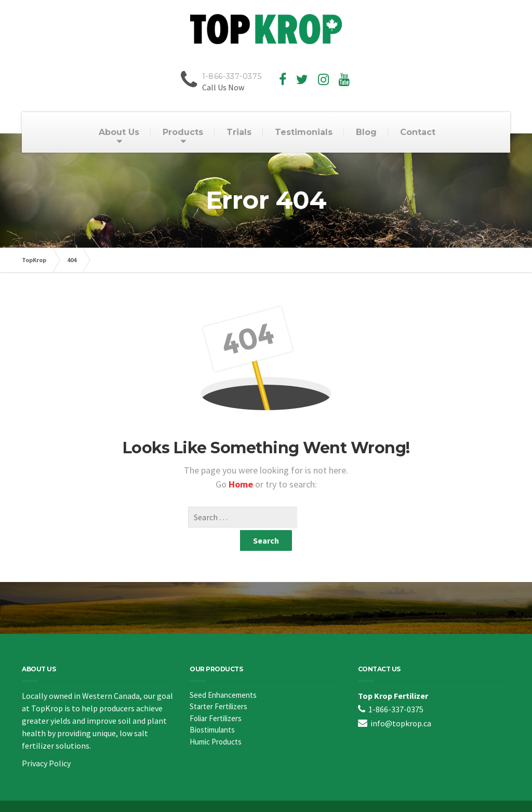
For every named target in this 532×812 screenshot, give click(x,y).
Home (242, 484)
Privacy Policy (46, 742)
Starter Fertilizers (218, 686)
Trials (239, 132)
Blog (366, 132)
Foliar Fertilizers (216, 698)
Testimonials (304, 132)
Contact (418, 132)
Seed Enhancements (223, 674)
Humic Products (216, 721)
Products (183, 132)
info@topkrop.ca (401, 702)
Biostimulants (212, 709)
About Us (119, 132)
